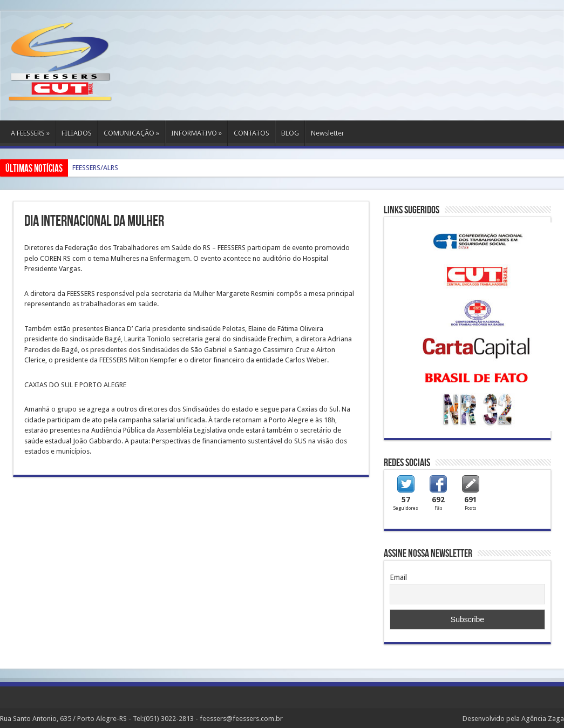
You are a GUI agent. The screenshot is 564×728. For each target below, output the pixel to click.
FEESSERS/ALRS (95, 168)
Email (398, 577)
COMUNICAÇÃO (131, 133)
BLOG (290, 133)
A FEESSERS (30, 133)
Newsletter (328, 133)
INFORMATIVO (196, 133)
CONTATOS (252, 133)
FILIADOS (77, 133)
